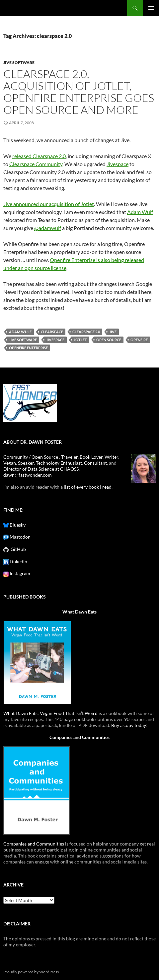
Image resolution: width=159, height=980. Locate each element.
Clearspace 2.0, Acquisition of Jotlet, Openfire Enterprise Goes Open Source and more (79, 92)
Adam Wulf (140, 212)
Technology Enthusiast (59, 463)
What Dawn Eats (79, 612)
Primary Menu (151, 8)
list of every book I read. (88, 487)
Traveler (69, 457)
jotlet (80, 340)
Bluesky (17, 525)
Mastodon (20, 537)
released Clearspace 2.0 (39, 156)
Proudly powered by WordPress (31, 972)
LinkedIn (18, 561)
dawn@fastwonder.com (28, 475)
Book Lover (91, 457)
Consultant (95, 463)
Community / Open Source (31, 457)
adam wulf (20, 332)
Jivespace (118, 164)
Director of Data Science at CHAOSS (41, 469)
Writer (111, 457)
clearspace (52, 332)
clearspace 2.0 (86, 332)
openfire (139, 340)
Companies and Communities (79, 737)
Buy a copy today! (129, 725)
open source (109, 340)
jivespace (55, 340)
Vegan (10, 463)
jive (113, 332)
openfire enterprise (28, 348)
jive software (19, 62)
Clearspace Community (36, 164)
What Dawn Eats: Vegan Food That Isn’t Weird (50, 713)
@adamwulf (48, 228)
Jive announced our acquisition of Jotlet (49, 204)
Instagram (19, 573)
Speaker (26, 463)
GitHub (17, 549)
